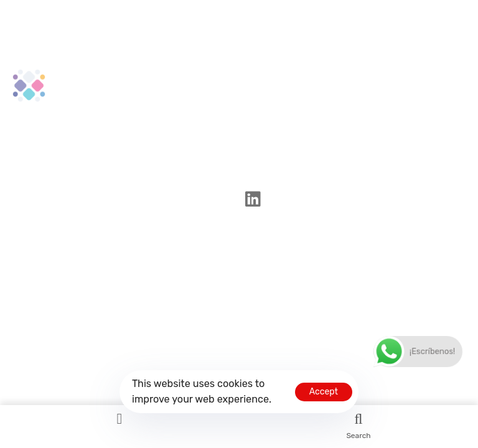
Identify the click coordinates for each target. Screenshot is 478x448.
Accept (324, 392)
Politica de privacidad (348, 101)
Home (307, 78)
